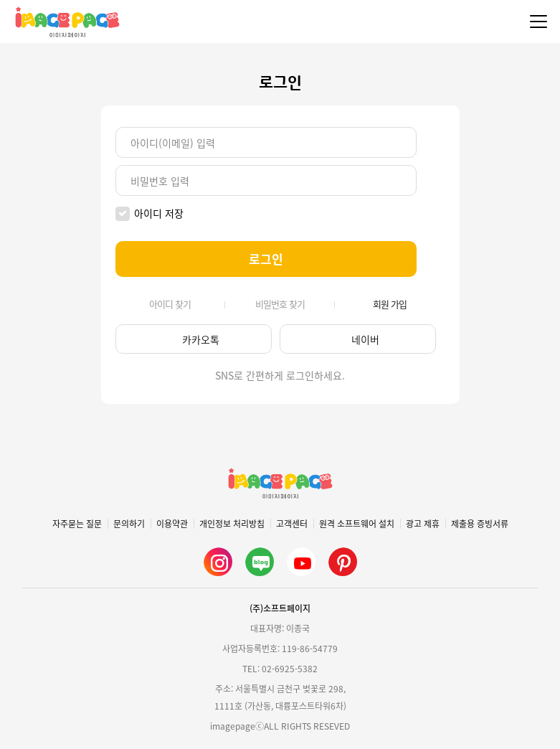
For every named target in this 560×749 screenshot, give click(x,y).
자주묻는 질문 (77, 524)
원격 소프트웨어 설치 (357, 524)
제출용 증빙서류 (480, 524)
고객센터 (292, 524)
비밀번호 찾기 (280, 304)
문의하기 (129, 524)
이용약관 (172, 524)
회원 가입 (390, 304)
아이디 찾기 (170, 304)
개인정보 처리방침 (232, 524)
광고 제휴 (423, 524)
